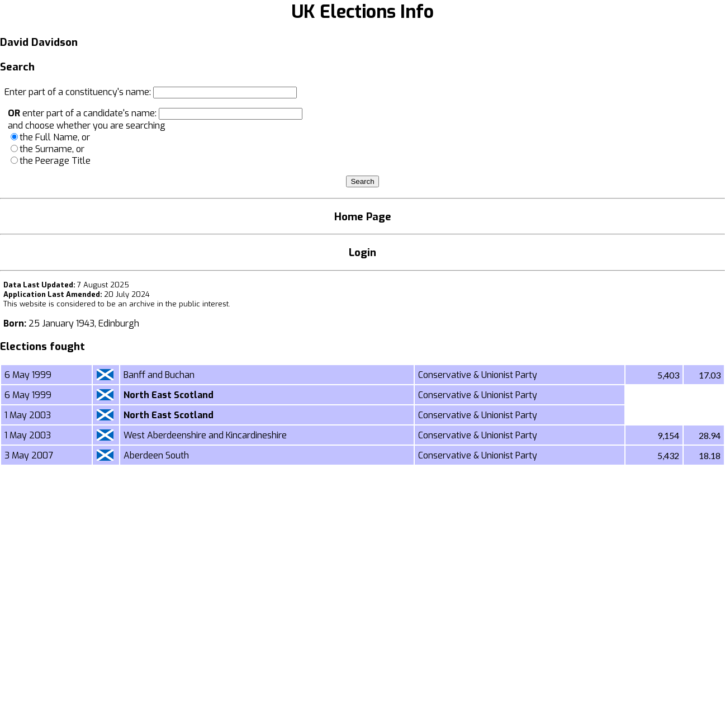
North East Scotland (169, 395)
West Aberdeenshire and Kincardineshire (205, 435)
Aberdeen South (156, 455)
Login (363, 252)
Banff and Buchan (159, 375)
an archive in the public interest (173, 304)
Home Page (363, 217)
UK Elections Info (363, 12)
